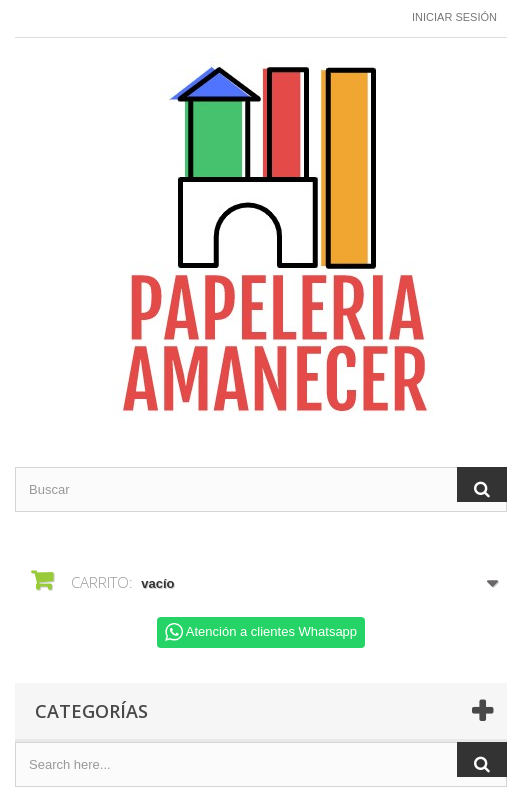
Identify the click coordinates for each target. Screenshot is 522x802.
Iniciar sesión (454, 17)
